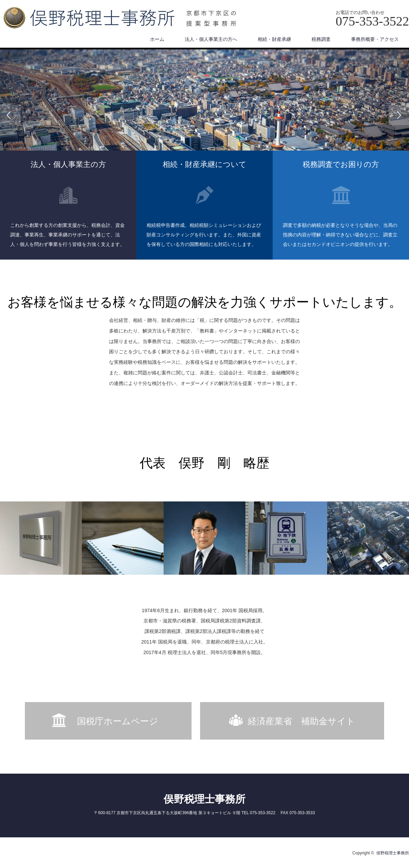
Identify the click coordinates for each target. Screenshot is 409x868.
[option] (204, 115)
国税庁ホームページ (122, 721)
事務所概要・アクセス (375, 39)
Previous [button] (10, 115)
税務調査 (321, 39)
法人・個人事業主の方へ (211, 39)
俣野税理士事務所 (204, 799)
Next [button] (399, 115)
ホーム (157, 39)
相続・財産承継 (274, 39)
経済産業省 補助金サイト (301, 721)
